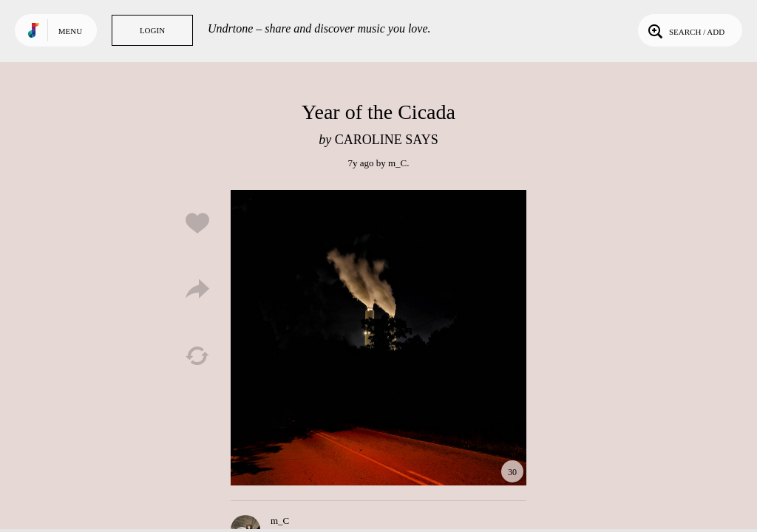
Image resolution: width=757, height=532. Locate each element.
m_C (397, 163)
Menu (70, 31)
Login (152, 30)
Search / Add (685, 30)
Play (378, 338)
